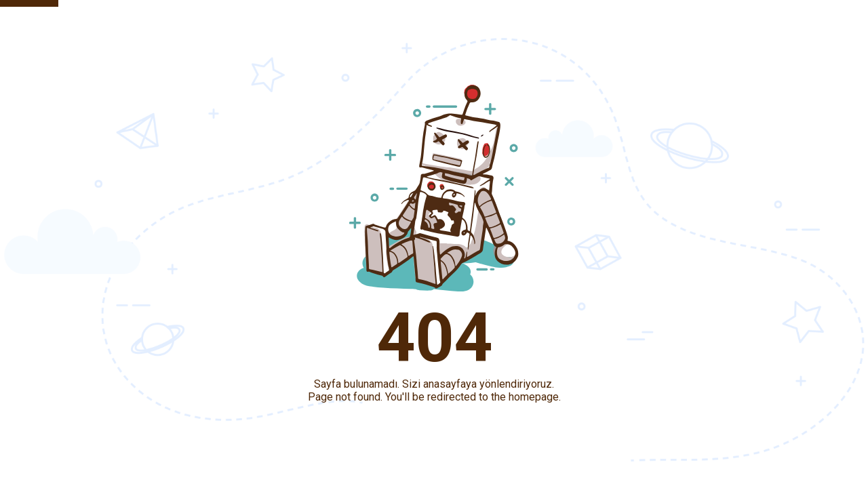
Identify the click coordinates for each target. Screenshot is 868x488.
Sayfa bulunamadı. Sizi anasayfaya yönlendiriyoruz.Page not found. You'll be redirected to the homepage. (434, 390)
